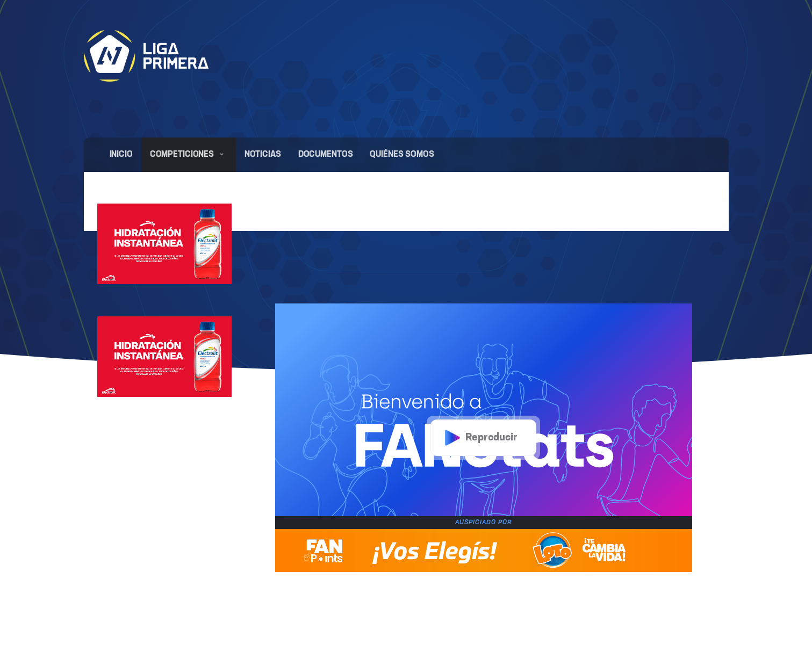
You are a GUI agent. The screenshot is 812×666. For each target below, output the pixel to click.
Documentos (326, 155)
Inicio (121, 155)
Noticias (263, 155)
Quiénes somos (402, 155)
